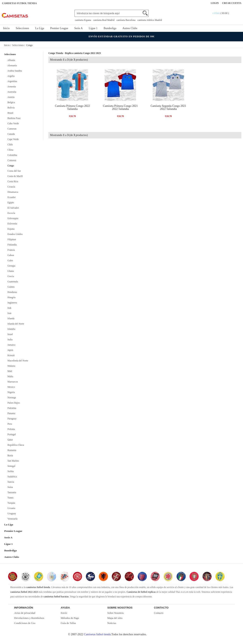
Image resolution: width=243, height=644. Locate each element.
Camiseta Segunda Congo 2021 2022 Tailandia (168, 107)
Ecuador (11, 197)
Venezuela (12, 519)
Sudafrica (12, 477)
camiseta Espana (83, 20)
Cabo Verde (13, 123)
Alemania (12, 65)
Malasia (11, 366)
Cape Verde (12, 139)
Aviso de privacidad (25, 613)
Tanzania (11, 492)
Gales (10, 260)
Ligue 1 (93, 28)
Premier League (59, 28)
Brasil (10, 113)
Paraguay (11, 419)
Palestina (11, 408)
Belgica (11, 102)
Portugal (11, 434)
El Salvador (13, 208)
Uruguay (11, 513)
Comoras (11, 160)
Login (215, 3)
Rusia (10, 455)
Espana (10, 229)
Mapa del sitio (115, 618)
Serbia (10, 471)
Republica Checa (15, 445)
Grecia (10, 276)
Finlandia (11, 245)
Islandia (11, 329)
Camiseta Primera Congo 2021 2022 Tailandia (120, 107)
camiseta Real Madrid (104, 20)
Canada (11, 134)
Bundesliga (110, 28)
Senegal (11, 466)
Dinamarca (12, 192)
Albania (11, 60)
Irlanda (10, 318)
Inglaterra (12, 303)
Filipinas (11, 239)
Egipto (10, 203)
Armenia (11, 87)
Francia (11, 250)
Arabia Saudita (14, 71)
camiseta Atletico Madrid (150, 20)
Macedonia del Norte (17, 361)
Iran (9, 313)
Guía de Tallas (68, 623)
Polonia (11, 429)
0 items (216, 13)
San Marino (13, 461)
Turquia (11, 503)
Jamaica (11, 345)
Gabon (10, 255)
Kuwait (10, 355)
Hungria (11, 297)
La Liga (40, 28)
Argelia (10, 76)
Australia (11, 92)
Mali (9, 371)
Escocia (11, 213)
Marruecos (12, 382)
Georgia (11, 266)
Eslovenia (12, 224)
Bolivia (10, 108)
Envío (64, 613)
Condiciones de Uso (25, 623)
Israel (10, 334)
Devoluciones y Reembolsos (29, 618)
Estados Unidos (14, 234)
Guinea (10, 287)
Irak (9, 308)
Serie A (79, 28)
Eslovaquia (12, 218)
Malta (10, 376)
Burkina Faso (13, 118)
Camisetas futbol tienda (97, 634)
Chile (10, 145)
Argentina (12, 81)
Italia (9, 340)
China (10, 150)
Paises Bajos (13, 403)
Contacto (159, 613)
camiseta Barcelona (126, 20)
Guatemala (12, 282)
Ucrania (11, 508)
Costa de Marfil (14, 176)
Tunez (10, 498)
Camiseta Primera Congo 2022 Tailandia (72, 107)
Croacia (11, 187)
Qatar (10, 440)
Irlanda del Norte (15, 324)
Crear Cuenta (232, 3)
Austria (10, 97)
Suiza (10, 487)
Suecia (10, 482)
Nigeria (11, 392)
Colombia (12, 155)
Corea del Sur (14, 171)
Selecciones (22, 28)
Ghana (10, 271)
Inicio (6, 28)
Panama (11, 413)
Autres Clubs (130, 28)
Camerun (11, 129)
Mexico (11, 387)
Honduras (12, 292)
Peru (9, 424)
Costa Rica (12, 181)
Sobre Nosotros (116, 613)
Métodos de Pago (70, 618)
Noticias (112, 623)
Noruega (11, 398)
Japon (10, 350)
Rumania (11, 450)
